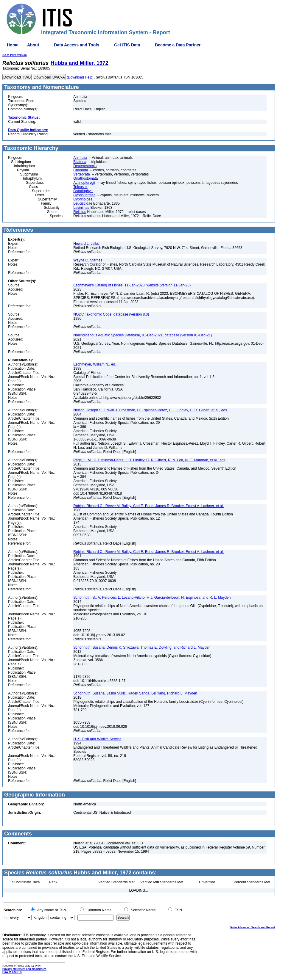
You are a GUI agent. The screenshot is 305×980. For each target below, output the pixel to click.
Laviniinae (81, 208)
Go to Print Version (15, 55)
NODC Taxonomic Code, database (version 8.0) (111, 314)
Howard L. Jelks (86, 244)
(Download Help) (80, 77)
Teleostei (80, 187)
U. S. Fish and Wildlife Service (97, 739)
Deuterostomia (85, 166)
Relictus (80, 212)
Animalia (80, 158)
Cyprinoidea (83, 199)
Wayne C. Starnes (88, 260)
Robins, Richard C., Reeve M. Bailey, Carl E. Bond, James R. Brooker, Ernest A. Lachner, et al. (148, 506)
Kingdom (40, 918)
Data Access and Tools (77, 45)
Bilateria (80, 162)
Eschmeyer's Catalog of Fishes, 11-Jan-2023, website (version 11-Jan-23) (132, 285)
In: (6, 918)
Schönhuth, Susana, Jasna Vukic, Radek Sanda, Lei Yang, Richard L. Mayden (135, 693)
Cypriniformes (84, 195)
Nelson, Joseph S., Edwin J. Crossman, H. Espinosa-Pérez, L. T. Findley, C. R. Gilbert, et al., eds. (151, 410)
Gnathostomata (85, 178)
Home (13, 45)
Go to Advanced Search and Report (252, 927)
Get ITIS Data (127, 45)
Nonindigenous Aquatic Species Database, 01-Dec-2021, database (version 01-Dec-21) (143, 335)
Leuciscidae (83, 203)
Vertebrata (81, 174)
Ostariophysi (83, 191)
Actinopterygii (84, 183)
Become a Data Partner (178, 45)
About (33, 45)
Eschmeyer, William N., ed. (95, 364)
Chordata (81, 170)
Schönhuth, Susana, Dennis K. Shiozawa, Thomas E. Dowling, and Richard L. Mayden (142, 647)
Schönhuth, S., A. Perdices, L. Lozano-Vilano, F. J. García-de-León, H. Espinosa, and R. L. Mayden (152, 598)
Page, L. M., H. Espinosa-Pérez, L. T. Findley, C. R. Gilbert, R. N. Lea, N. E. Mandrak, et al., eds (149, 460)
